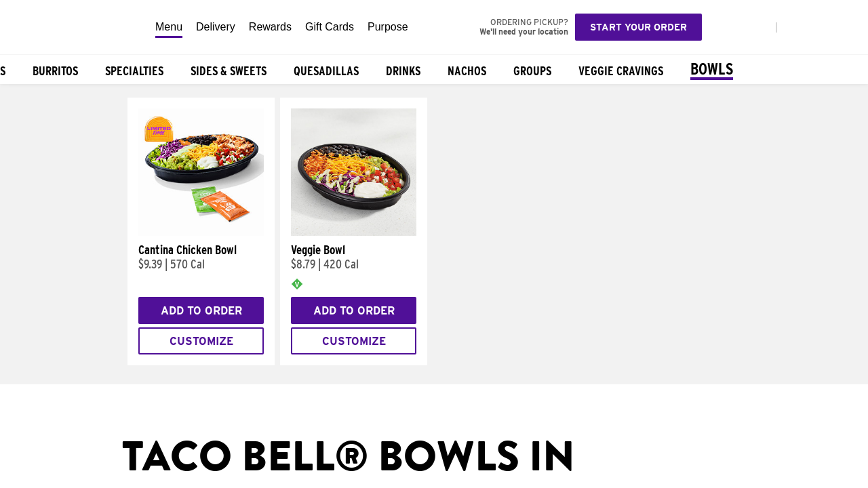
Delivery (216, 27)
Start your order (638, 27)
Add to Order (201, 311)
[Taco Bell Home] (74, 27)
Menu (169, 27)
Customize (201, 341)
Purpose (388, 27)
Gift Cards (330, 27)
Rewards (270, 27)
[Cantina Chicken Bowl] (201, 232)
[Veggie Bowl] (354, 232)
